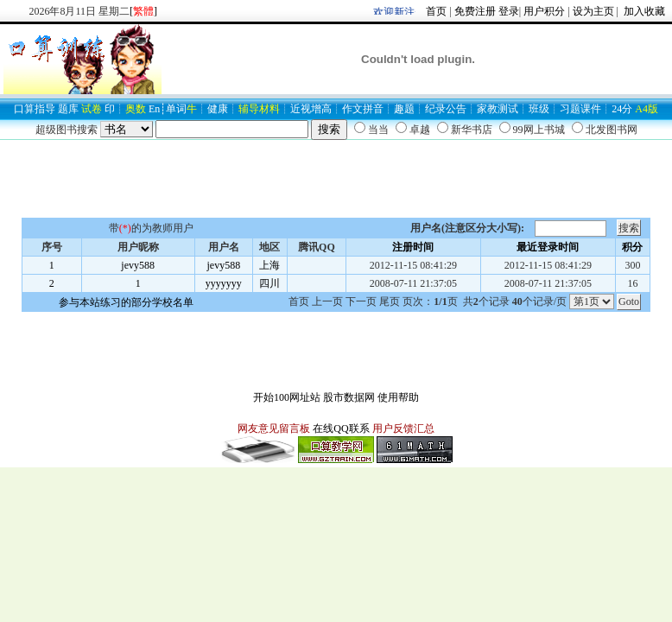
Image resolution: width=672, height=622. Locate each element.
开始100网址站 (287, 397)
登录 (509, 11)
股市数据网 (349, 397)
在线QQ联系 (341, 428)
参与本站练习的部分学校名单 (126, 302)
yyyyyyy (224, 283)
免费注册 (475, 11)
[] (143, 11)
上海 (269, 265)
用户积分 (544, 11)
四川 (269, 283)
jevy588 (138, 265)
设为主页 (593, 11)
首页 (436, 11)
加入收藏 (643, 11)
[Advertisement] (336, 179)
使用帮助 (398, 397)
